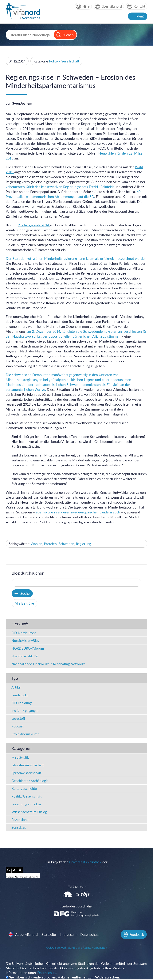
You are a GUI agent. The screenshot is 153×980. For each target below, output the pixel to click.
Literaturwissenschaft (28, 765)
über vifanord (112, 6)
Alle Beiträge (24, 603)
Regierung (83, 544)
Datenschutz (90, 935)
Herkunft (20, 624)
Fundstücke (20, 695)
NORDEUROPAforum (28, 648)
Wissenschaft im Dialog (29, 812)
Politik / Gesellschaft (64, 61)
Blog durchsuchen (28, 573)
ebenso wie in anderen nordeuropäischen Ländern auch (78, 512)
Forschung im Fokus (26, 804)
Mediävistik (20, 757)
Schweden (66, 544)
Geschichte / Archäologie (30, 781)
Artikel (16, 687)
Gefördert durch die (77, 906)
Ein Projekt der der (76, 862)
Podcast (17, 726)
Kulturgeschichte (24, 789)
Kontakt (139, 6)
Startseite (49, 935)
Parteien (50, 544)
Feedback (136, 935)
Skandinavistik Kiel (25, 656)
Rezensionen (21, 820)
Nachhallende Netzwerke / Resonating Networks (48, 664)
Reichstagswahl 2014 (34, 225)
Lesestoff (18, 719)
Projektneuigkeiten (25, 734)
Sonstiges (19, 828)
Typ (15, 678)
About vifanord (27, 935)
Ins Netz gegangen (25, 711)
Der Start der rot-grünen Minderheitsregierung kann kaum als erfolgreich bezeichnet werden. (76, 258)
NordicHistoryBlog (25, 641)
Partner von (76, 887)
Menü (140, 16)
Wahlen (36, 544)
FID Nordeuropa (24, 633)
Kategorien (22, 748)
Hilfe (86, 6)
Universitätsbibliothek (85, 862)
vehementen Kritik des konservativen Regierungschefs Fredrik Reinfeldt (60, 187)
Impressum (68, 935)
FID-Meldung (22, 703)
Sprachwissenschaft (26, 773)
